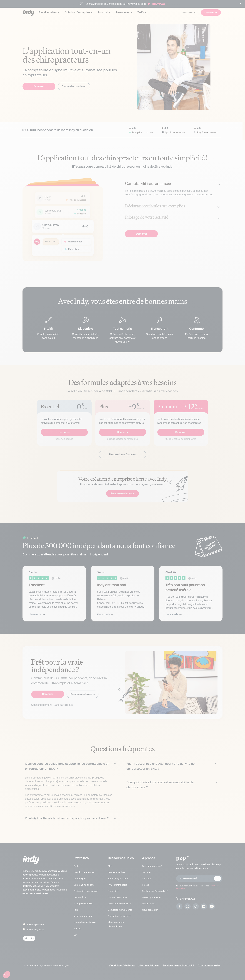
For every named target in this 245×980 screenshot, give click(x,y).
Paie (76, 910)
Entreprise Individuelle (85, 922)
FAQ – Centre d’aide (117, 885)
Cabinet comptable (117, 897)
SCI (75, 935)
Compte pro (80, 879)
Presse (145, 885)
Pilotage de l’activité (83, 904)
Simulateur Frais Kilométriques (116, 924)
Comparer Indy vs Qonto (120, 910)
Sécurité (146, 872)
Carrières (147, 879)
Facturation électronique (86, 891)
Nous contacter (150, 910)
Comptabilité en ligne (84, 885)
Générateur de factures (119, 916)
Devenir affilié (149, 904)
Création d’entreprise (84, 872)
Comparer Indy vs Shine (120, 904)
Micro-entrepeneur (83, 916)
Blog (110, 866)
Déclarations (80, 897)
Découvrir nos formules (122, 454)
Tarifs (76, 866)
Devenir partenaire (151, 897)
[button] (7, 975)
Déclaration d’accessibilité (155, 891)
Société (77, 929)
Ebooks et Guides (116, 872)
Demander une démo (74, 86)
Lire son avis (35, 614)
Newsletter (113, 891)
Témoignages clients (118, 879)
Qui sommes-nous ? (152, 866)
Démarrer (39, 86)
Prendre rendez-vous (122, 494)
